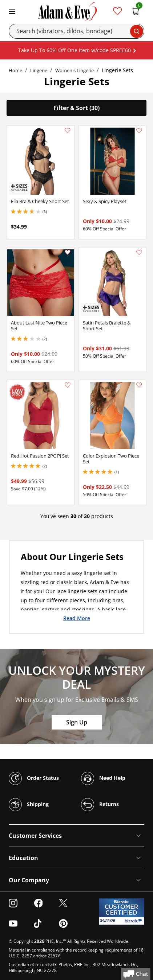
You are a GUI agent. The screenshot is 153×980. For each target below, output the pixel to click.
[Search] (76, 31)
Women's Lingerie (75, 70)
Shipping (29, 805)
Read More (77, 618)
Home (15, 70)
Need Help (103, 778)
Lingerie (39, 70)
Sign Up (77, 722)
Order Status (34, 778)
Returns (100, 805)
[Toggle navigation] (12, 11)
